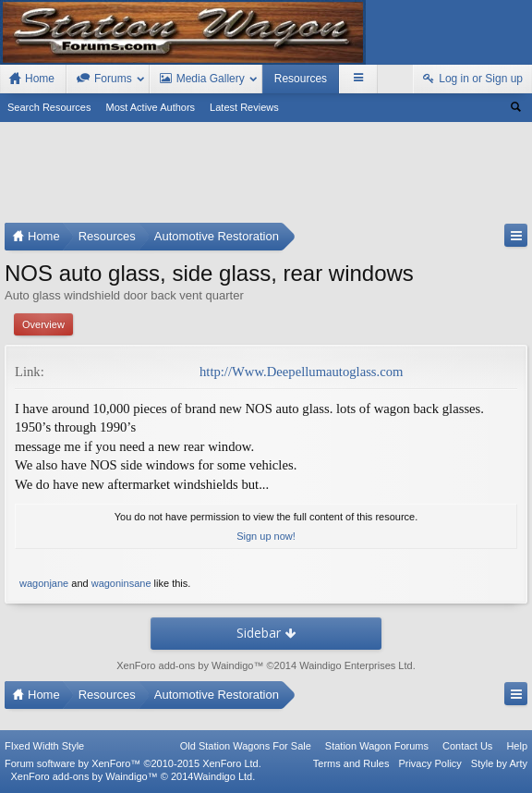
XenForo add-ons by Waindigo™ (84, 776)
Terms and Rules (351, 763)
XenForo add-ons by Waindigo (185, 665)
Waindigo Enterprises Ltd (356, 665)
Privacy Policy (429, 763)
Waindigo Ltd (223, 776)
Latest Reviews (244, 107)
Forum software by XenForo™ (133, 763)
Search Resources (49, 107)
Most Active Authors (151, 107)
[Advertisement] (266, 177)
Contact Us (467, 746)
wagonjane (44, 583)
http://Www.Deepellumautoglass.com (301, 372)
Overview (43, 324)
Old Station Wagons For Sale (246, 746)
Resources (301, 79)
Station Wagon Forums (377, 746)
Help (517, 746)
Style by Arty (499, 763)
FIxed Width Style (44, 746)
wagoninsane (121, 583)
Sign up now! (266, 536)
